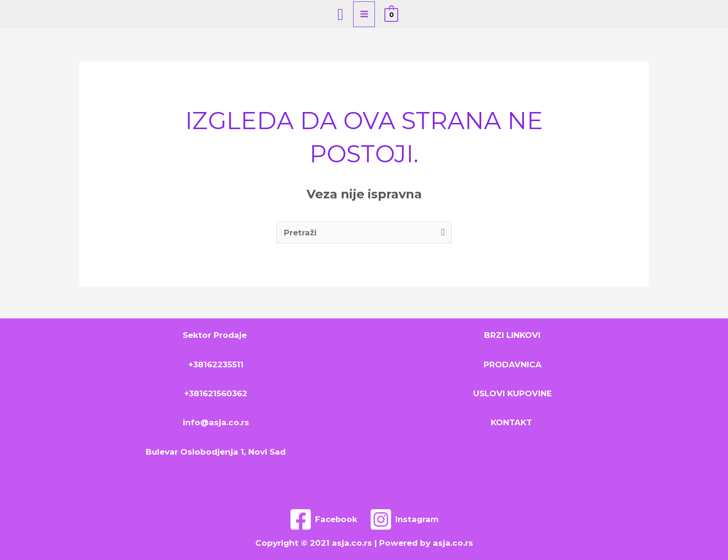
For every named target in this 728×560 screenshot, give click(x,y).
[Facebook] (323, 519)
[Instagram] (405, 519)
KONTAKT (513, 422)
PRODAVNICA (513, 364)
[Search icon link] (340, 14)
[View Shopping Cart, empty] (391, 14)
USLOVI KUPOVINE (513, 393)
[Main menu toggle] (364, 14)
